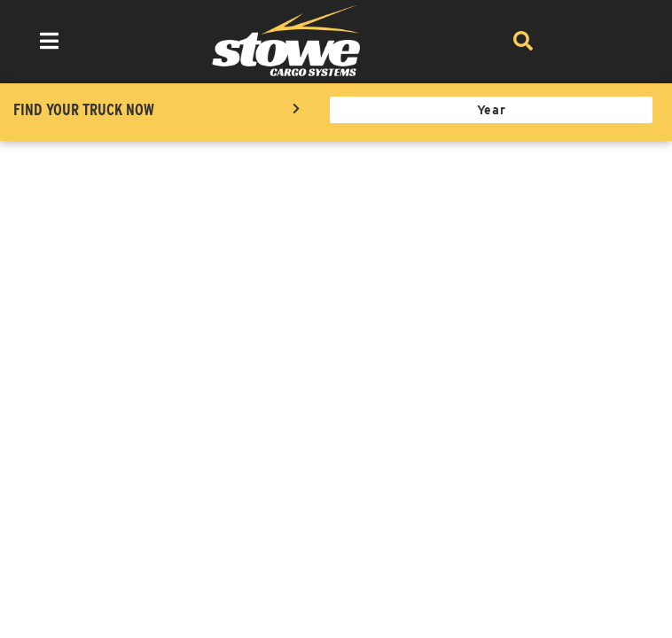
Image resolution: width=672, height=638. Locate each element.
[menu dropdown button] (49, 41)
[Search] (523, 41)
